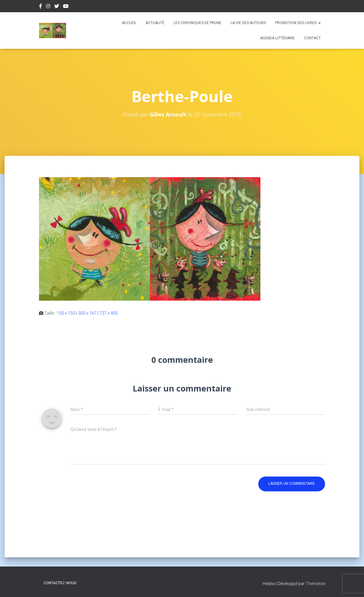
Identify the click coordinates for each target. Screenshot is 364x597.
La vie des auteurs (248, 23)
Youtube (66, 7)
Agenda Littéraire (277, 38)
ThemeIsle (315, 584)
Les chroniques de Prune (198, 23)
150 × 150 (66, 313)
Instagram (48, 7)
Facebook (41, 7)
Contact (312, 38)
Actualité (155, 23)
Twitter (57, 7)
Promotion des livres (298, 23)
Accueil (129, 23)
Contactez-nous (60, 583)
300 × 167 (87, 313)
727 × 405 (109, 313)
